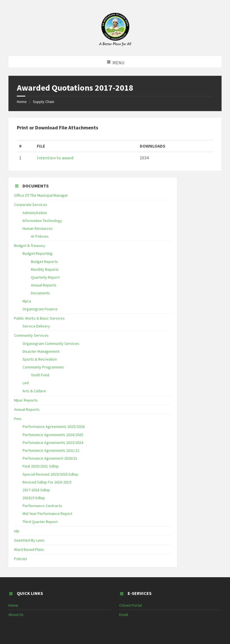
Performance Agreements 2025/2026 (54, 427)
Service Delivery (36, 326)
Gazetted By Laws (29, 540)
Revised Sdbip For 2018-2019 (47, 482)
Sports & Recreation (40, 359)
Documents (40, 293)
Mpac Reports (26, 400)
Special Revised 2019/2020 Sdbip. (51, 474)
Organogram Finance (40, 309)
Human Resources (38, 228)
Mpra (27, 301)
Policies (21, 559)
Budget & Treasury (30, 246)
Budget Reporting (38, 253)
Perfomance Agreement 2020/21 (50, 458)
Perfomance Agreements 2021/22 (51, 450)
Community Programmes (43, 367)
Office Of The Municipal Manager (41, 195)
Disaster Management (41, 351)
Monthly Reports (45, 269)
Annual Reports (44, 285)
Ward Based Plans (29, 549)
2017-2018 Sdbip (36, 490)
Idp (17, 531)
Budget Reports (44, 262)
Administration (35, 213)
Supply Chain (44, 102)
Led (26, 383)
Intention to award (55, 158)
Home (22, 102)
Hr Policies (40, 236)
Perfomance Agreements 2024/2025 (53, 435)
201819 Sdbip (34, 498)
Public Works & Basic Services (39, 318)
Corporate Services (31, 205)
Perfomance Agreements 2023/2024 (53, 443)
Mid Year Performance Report (47, 514)
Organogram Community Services (51, 343)
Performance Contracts (42, 506)
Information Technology (42, 221)
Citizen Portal (130, 605)
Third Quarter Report (40, 522)
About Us (16, 615)
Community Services (31, 335)
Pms (18, 419)
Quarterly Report (45, 277)
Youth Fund (40, 375)
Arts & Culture (34, 391)
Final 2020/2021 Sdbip (41, 466)
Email (124, 615)
